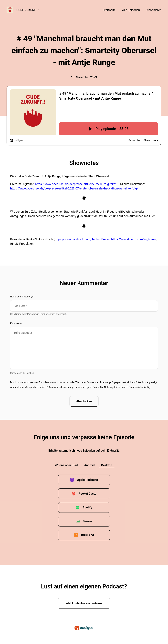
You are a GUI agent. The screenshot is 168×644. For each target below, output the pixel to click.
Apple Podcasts (88, 480)
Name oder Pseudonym (22, 297)
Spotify (87, 507)
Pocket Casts (87, 494)
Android (89, 465)
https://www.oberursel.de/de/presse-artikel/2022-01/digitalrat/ (76, 184)
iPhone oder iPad (66, 465)
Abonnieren (154, 10)
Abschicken (84, 401)
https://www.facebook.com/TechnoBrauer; (83, 239)
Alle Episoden (131, 10)
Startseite (109, 10)
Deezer (88, 521)
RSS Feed (87, 535)
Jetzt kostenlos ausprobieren (84, 603)
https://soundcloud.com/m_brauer (134, 239)
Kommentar (16, 323)
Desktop (107, 465)
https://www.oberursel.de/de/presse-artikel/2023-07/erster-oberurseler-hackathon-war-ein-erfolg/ (74, 188)
